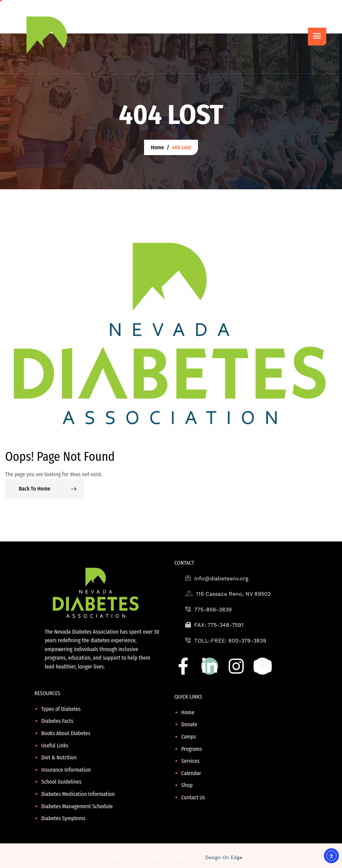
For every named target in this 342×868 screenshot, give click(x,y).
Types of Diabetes (61, 709)
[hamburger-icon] (317, 37)
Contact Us (193, 797)
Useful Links (55, 746)
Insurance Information (66, 770)
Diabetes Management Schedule (77, 806)
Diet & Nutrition (59, 757)
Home (188, 712)
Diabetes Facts (57, 721)
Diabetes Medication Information (78, 794)
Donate (189, 724)
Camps (189, 737)
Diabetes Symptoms (63, 818)
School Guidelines (61, 782)
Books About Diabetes (66, 733)
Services (190, 761)
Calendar (191, 773)
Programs (192, 749)
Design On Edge (224, 857)
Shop (187, 785)
